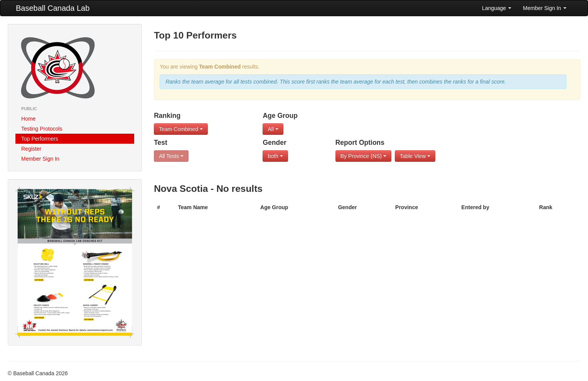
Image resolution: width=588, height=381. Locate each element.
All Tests (171, 156)
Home (28, 119)
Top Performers (40, 139)
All (273, 129)
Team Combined (181, 129)
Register (31, 149)
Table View (415, 156)
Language (497, 8)
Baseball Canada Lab (53, 8)
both (275, 156)
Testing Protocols (42, 129)
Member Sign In (545, 8)
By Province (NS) (363, 156)
